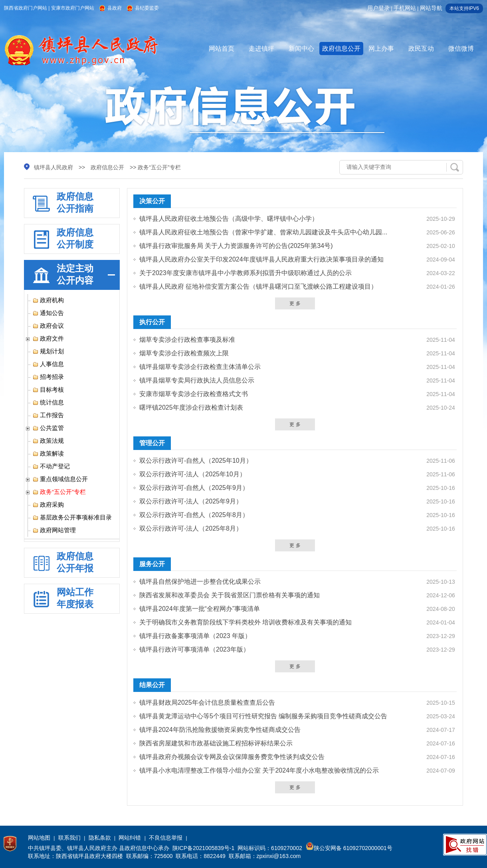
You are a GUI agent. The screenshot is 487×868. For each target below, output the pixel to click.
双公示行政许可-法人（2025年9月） (191, 501)
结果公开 (152, 685)
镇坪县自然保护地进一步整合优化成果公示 (200, 582)
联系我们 (69, 838)
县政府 (115, 8)
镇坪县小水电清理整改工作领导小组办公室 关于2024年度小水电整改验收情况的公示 (259, 770)
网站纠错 (130, 838)
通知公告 (48, 313)
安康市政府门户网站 (73, 8)
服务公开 (152, 564)
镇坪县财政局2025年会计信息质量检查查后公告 (207, 703)
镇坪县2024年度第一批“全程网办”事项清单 (200, 609)
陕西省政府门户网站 (26, 8)
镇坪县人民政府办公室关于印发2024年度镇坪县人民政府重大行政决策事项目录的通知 (261, 259)
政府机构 (48, 300)
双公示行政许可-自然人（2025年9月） (194, 488)
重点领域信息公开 (60, 479)
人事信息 (48, 364)
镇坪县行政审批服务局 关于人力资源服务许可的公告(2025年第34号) (236, 246)
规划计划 (48, 351)
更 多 (295, 303)
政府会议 (48, 326)
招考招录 (48, 377)
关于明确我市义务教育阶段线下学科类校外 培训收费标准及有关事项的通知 (245, 622)
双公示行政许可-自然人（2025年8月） (194, 515)
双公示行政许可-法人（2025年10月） (193, 474)
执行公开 (152, 322)
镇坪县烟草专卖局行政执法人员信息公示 (197, 380)
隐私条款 (100, 838)
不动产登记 (51, 466)
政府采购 (48, 505)
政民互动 (421, 49)
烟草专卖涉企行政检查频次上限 (184, 353)
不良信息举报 (166, 838)
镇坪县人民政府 (53, 167)
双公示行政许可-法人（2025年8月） (191, 528)
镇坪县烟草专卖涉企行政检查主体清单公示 (200, 367)
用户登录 (378, 8)
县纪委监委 (147, 8)
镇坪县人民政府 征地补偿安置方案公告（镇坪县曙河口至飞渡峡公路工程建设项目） (258, 286)
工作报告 (48, 415)
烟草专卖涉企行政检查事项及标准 (187, 340)
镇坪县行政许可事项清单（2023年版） (194, 649)
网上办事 (381, 49)
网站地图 (39, 838)
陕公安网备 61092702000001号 (349, 848)
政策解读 (48, 454)
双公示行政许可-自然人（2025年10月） (196, 461)
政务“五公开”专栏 (59, 492)
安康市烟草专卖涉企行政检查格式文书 (194, 394)
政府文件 (48, 339)
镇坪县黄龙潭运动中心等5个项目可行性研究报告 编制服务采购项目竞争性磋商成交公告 (263, 716)
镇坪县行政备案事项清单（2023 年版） (195, 636)
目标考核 (48, 390)
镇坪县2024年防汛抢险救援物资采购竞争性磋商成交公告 (220, 730)
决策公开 (152, 201)
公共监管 (48, 428)
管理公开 (152, 443)
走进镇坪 (261, 49)
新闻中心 (301, 49)
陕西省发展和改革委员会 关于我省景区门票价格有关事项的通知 (230, 595)
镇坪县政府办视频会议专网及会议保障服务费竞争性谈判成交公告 (232, 757)
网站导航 (431, 8)
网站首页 (222, 49)
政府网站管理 (54, 530)
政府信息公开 (341, 49)
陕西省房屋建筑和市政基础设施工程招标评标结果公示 (216, 743)
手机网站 (405, 8)
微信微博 (461, 49)
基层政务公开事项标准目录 (72, 517)
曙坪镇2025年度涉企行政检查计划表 (191, 407)
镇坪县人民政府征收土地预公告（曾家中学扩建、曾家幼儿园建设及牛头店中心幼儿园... (263, 232)
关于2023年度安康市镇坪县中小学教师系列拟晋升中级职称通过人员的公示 (245, 273)
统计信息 (48, 402)
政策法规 (48, 441)
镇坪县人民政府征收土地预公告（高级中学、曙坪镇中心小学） (229, 219)
